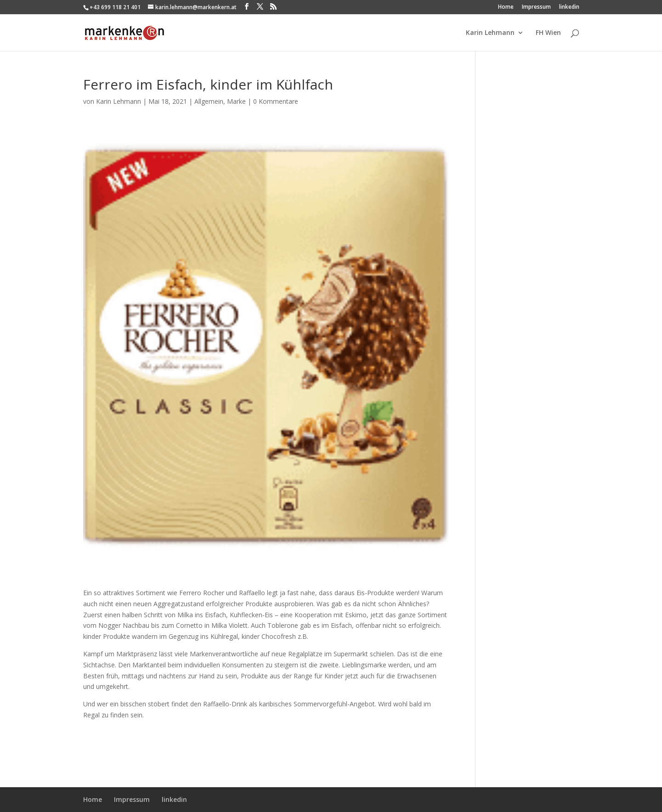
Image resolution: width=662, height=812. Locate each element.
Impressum (536, 7)
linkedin (569, 7)
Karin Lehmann (490, 33)
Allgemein (209, 101)
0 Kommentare (276, 101)
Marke (236, 101)
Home (506, 7)
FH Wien (548, 33)
